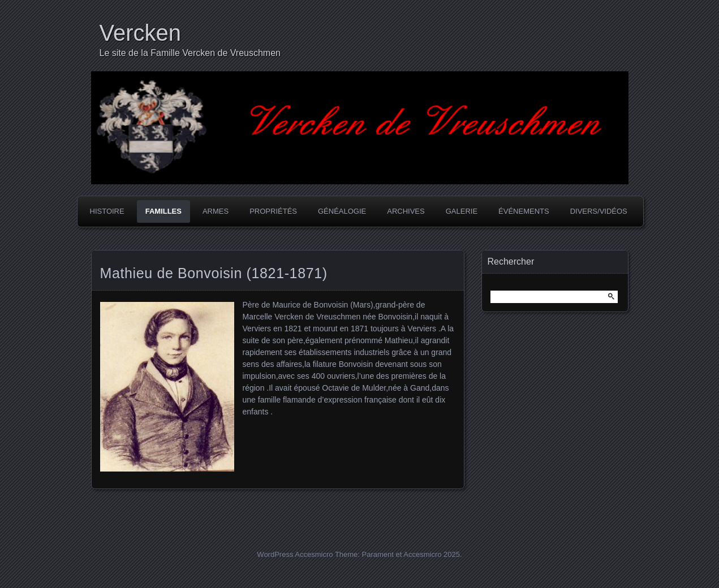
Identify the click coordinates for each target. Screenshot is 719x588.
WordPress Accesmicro (295, 554)
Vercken (141, 33)
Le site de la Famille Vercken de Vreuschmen (190, 53)
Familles (163, 211)
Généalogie (342, 211)
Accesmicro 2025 (432, 554)
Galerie (462, 211)
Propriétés (273, 211)
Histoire (107, 211)
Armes (216, 211)
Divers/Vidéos (599, 211)
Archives (406, 211)
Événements (524, 211)
